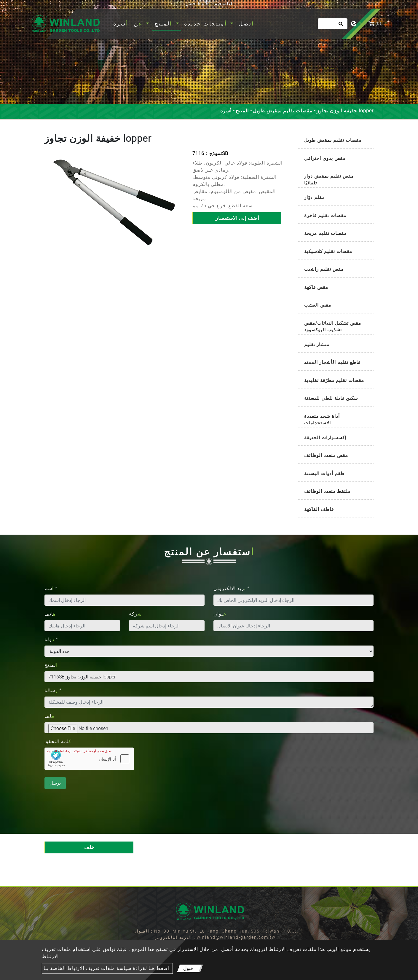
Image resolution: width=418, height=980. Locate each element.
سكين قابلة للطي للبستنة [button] (331, 398)
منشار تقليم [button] (317, 345)
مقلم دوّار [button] (314, 197)
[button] (49, 208)
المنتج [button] (164, 24)
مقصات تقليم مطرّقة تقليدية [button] (334, 380)
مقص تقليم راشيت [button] (324, 269)
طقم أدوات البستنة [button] (324, 474)
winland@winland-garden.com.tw (236, 937)
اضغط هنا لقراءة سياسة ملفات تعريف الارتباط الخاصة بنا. (107, 968)
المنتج (242, 111)
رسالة (53, 690)
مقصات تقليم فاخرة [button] (325, 216)
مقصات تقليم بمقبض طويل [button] (333, 140)
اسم (51, 588)
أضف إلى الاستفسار (237, 218)
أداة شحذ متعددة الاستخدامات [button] (322, 420)
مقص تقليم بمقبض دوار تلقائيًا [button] (329, 180)
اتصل (246, 24)
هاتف (50, 614)
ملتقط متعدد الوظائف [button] (327, 491)
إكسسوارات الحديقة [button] (325, 438)
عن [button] (139, 24)
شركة (135, 614)
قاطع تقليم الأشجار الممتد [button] (332, 362)
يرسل (55, 783)
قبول (188, 968)
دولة (51, 639)
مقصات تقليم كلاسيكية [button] (328, 251)
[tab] (336, 141)
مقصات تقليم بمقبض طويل (283, 111)
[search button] (340, 26)
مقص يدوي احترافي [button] (325, 158)
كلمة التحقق (58, 741)
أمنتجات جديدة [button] (207, 24)
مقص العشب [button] (318, 305)
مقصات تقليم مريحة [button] (325, 233)
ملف (50, 716)
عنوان (220, 614)
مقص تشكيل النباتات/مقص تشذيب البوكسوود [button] (333, 327)
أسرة (122, 23)
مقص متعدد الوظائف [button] (326, 455)
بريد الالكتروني (232, 588)
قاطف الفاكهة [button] (319, 509)
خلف (89, 847)
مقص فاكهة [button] (316, 287)
